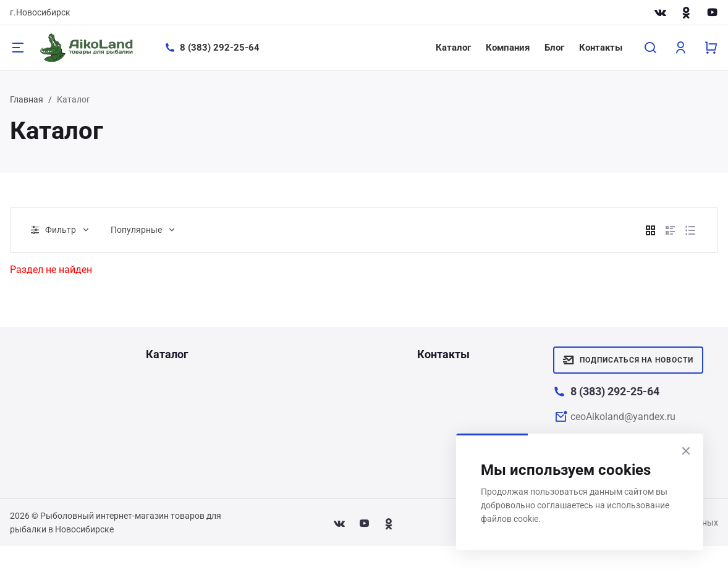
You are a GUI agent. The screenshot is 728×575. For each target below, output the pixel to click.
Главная (27, 99)
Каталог (453, 48)
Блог (554, 48)
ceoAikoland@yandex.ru (623, 417)
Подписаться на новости (628, 360)
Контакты (601, 48)
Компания (508, 48)
